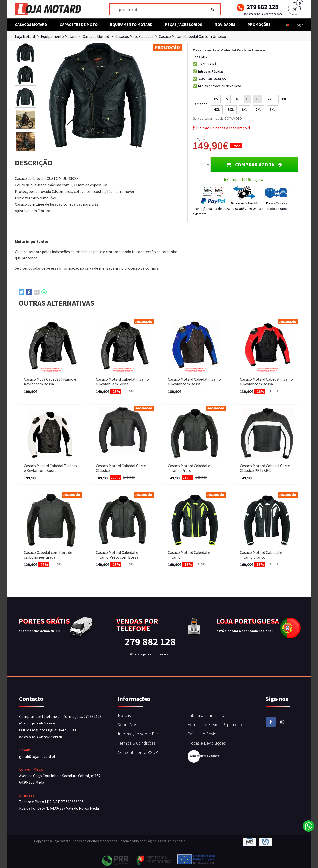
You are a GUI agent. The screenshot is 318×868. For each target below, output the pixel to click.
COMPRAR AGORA (254, 165)
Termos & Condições (137, 743)
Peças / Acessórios (184, 24)
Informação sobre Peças (140, 734)
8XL (273, 110)
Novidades (225, 24)
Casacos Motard (31, 24)
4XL (217, 110)
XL (258, 99)
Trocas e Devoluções (207, 743)
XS (216, 99)
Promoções (259, 24)
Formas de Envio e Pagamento (216, 725)
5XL (231, 110)
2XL (270, 99)
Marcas (124, 715)
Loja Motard (25, 36)
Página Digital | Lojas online (166, 841)
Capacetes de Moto (79, 24)
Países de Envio (202, 734)
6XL (245, 110)
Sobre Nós (127, 725)
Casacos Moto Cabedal (136, 36)
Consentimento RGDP (138, 752)
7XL (259, 110)
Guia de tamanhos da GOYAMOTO (217, 118)
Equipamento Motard (131, 24)
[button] (287, 25)
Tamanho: (201, 104)
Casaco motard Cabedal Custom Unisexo (195, 36)
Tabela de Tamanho (206, 715)
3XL (284, 99)
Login (299, 25)
